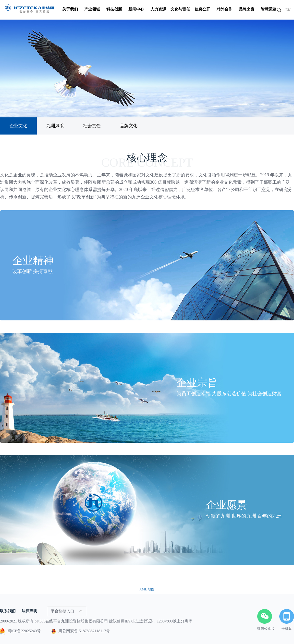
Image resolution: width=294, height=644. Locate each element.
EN (288, 10)
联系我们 (8, 611)
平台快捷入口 (67, 611)
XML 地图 (147, 589)
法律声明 (29, 611)
